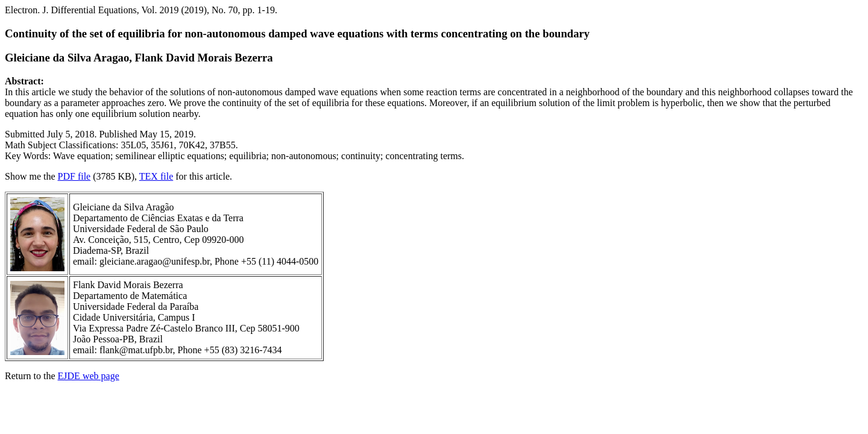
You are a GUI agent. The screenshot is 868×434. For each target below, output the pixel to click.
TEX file (156, 176)
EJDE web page (89, 376)
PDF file (74, 176)
